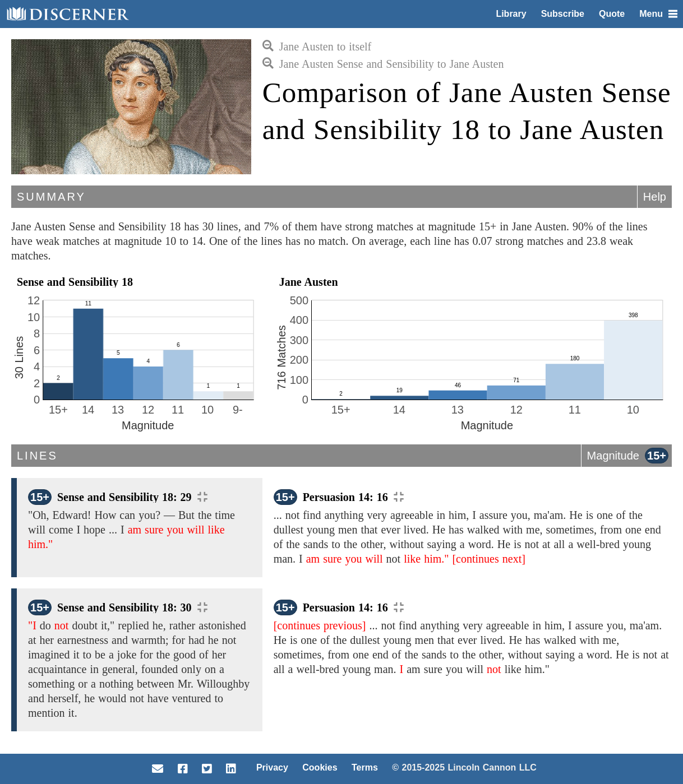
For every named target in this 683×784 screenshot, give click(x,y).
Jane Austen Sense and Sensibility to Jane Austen (383, 64)
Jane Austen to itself (317, 47)
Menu (658, 14)
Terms (365, 767)
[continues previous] (320, 625)
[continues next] (488, 559)
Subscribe (563, 14)
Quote (612, 14)
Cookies (320, 767)
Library (511, 14)
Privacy (272, 767)
